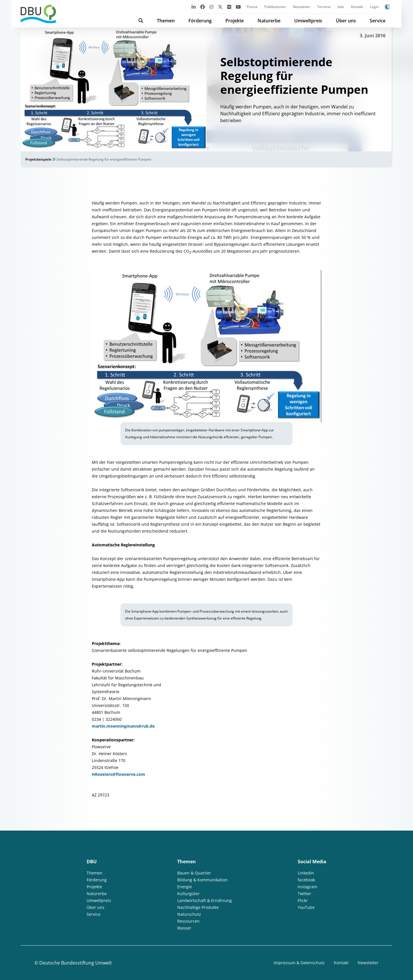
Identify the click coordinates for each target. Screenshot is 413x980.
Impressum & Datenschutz (299, 963)
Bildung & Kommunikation (202, 880)
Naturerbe (269, 21)
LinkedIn (306, 873)
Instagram (307, 887)
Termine (324, 7)
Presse (252, 7)
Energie (185, 887)
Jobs (341, 7)
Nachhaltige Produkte (198, 907)
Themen (166, 21)
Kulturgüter (188, 894)
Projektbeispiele (38, 159)
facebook (306, 880)
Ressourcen (188, 921)
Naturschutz (189, 914)
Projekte (235, 21)
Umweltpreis (308, 21)
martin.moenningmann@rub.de (123, 726)
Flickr (303, 900)
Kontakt (357, 7)
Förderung (200, 21)
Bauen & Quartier (194, 873)
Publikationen (275, 7)
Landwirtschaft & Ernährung (204, 900)
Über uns (346, 21)
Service (378, 21)
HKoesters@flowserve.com (118, 774)
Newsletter (302, 7)
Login (374, 7)
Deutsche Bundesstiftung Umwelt (76, 963)
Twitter (304, 894)
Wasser (184, 928)
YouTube (306, 907)
